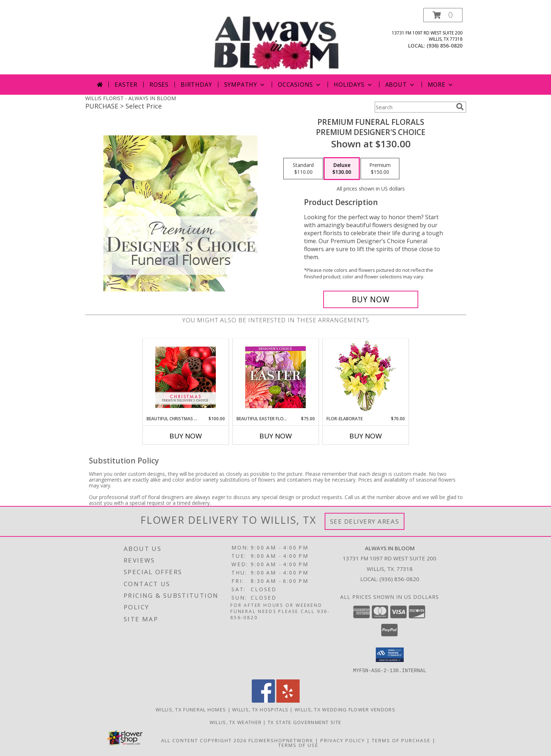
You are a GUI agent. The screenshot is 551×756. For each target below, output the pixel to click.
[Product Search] (414, 107)
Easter (126, 85)
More (441, 85)
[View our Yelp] (288, 700)
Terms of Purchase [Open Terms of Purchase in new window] (401, 740)
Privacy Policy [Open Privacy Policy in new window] (343, 740)
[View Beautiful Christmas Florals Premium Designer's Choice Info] (186, 377)
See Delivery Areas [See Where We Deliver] (365, 521)
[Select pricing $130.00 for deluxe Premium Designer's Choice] (342, 169)
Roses (159, 85)
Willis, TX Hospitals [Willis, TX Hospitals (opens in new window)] (260, 709)
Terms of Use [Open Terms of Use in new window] (298, 745)
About (400, 85)
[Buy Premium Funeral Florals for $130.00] (371, 299)
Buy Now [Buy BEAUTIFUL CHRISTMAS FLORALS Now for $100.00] (186, 436)
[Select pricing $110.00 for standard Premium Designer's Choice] (303, 169)
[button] (443, 15)
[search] (460, 107)
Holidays (353, 85)
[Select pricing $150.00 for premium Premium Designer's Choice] (380, 169)
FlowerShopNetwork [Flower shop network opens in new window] (281, 740)
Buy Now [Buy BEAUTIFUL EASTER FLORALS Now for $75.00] (276, 436)
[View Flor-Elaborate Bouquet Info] (365, 377)
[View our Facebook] (263, 700)
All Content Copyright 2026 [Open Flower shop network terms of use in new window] (204, 740)
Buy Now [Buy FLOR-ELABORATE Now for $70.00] (366, 436)
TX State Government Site (305, 722)
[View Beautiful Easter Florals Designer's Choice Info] (275, 377)
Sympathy (245, 85)
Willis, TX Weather (236, 722)
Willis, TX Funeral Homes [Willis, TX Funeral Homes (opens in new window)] (191, 709)
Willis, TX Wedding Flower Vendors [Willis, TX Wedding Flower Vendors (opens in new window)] (345, 709)
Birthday (196, 85)
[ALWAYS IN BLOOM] (276, 41)
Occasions (300, 85)
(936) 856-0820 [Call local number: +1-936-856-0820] (445, 46)
